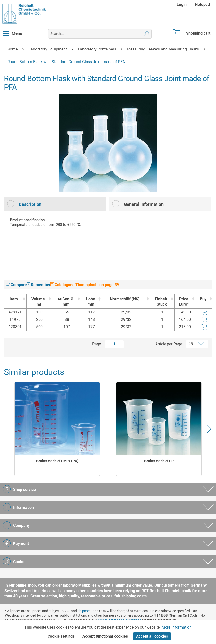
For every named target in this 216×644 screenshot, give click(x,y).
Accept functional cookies (105, 636)
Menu (13, 33)
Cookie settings (61, 636)
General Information (138, 204)
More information (177, 627)
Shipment (85, 611)
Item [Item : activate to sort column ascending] (14, 299)
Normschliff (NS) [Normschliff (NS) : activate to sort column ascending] (125, 299)
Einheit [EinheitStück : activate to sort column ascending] (161, 302)
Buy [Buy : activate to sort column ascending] (203, 299)
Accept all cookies (152, 636)
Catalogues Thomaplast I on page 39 (85, 285)
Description (24, 204)
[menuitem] (182, 5)
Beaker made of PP (159, 461)
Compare (17, 285)
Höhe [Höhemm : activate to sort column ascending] (90, 302)
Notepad (202, 5)
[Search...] (100, 34)
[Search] (147, 34)
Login (182, 5)
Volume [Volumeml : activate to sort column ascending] (38, 302)
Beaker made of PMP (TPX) (57, 461)
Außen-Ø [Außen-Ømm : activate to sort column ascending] (66, 302)
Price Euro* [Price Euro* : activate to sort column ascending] (184, 302)
